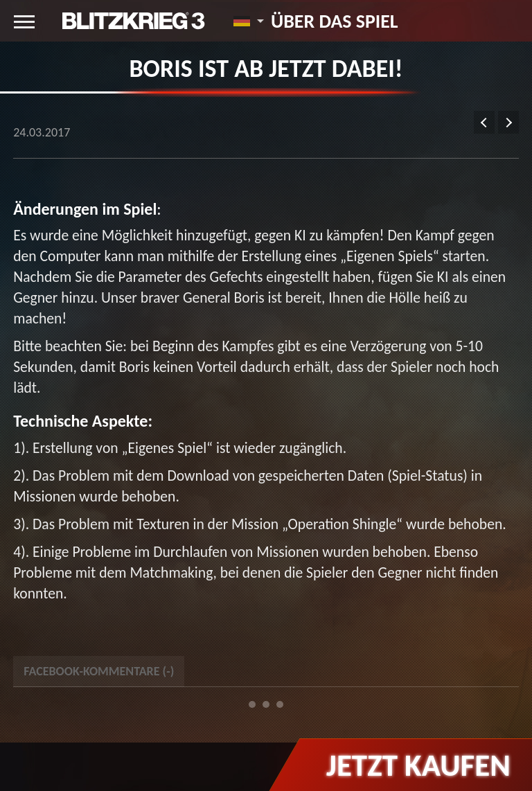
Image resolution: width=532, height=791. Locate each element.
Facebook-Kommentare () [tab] (99, 671)
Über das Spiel (335, 21)
